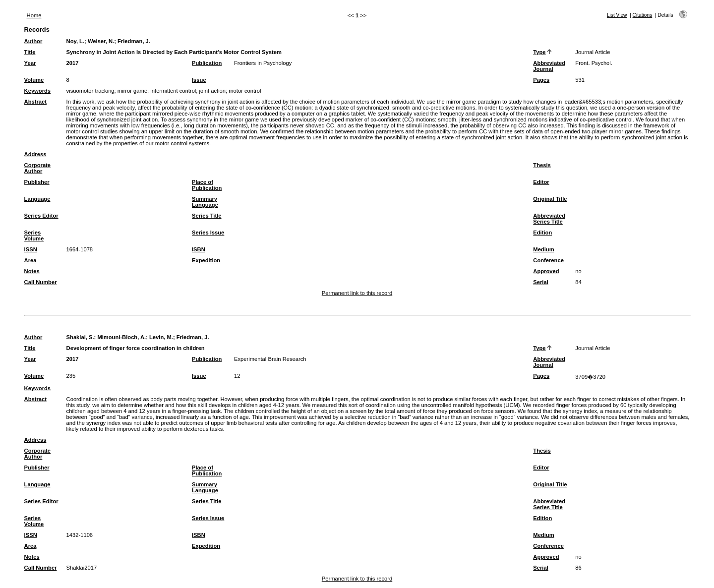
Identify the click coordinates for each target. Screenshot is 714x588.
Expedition (206, 260)
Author (33, 41)
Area (30, 260)
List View (617, 15)
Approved (546, 271)
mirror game (132, 91)
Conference (548, 260)
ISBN (199, 249)
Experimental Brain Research (270, 359)
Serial (540, 282)
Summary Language (205, 202)
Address (35, 154)
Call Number (41, 282)
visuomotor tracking (90, 91)
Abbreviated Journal (549, 66)
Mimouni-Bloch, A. (121, 337)
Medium (543, 249)
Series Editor (41, 216)
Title (30, 52)
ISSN (31, 249)
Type (539, 52)
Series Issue (208, 233)
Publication (207, 63)
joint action (213, 91)
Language (37, 199)
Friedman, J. (134, 41)
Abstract (35, 102)
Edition (542, 233)
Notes (32, 271)
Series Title (207, 216)
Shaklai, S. (80, 337)
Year (30, 63)
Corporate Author (37, 168)
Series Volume (34, 235)
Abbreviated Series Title (549, 219)
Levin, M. (161, 337)
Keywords (37, 91)
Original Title (550, 199)
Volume (34, 80)
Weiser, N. (101, 41)
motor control (245, 91)
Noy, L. (75, 41)
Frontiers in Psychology (263, 63)
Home (34, 15)
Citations (643, 15)
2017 (73, 63)
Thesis (542, 165)
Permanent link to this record (357, 293)
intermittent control (173, 91)
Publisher (37, 182)
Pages (541, 80)
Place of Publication (207, 185)
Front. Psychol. (594, 63)
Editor (541, 182)
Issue (199, 80)
